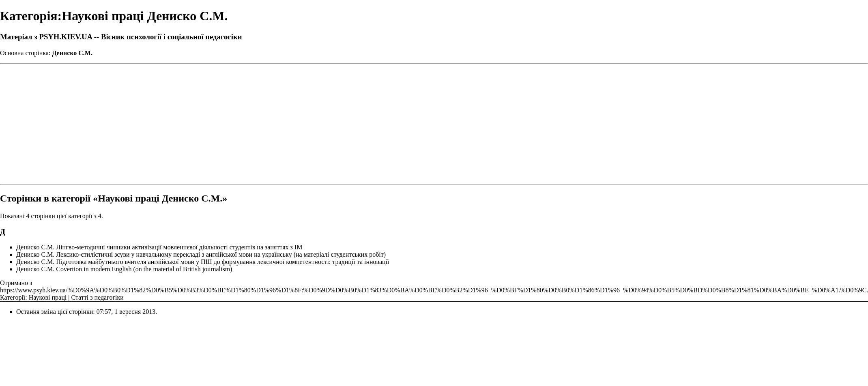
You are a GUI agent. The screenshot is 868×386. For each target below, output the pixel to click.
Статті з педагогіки (97, 297)
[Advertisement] (434, 124)
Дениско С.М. (72, 53)
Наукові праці (48, 297)
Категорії (13, 297)
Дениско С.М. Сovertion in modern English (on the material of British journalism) (124, 269)
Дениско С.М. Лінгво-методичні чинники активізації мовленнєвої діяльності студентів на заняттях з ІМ (159, 247)
